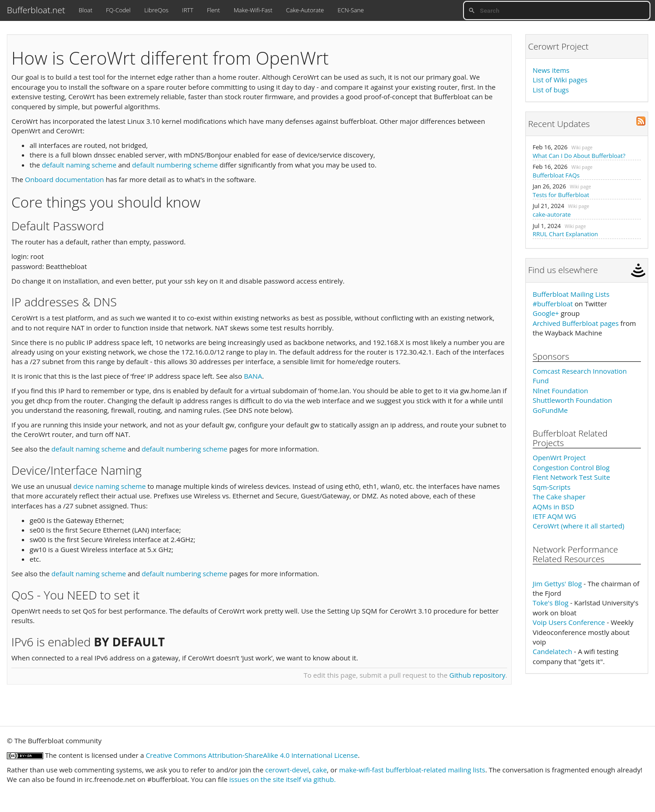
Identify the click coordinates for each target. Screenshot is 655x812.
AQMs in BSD (553, 507)
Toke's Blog (551, 603)
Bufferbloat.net (36, 10)
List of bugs (551, 90)
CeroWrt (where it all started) (579, 526)
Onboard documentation (65, 179)
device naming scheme (109, 486)
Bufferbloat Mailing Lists (571, 294)
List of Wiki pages (560, 80)
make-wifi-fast (361, 770)
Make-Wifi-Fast (253, 10)
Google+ (546, 313)
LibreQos (156, 10)
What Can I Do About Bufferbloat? (579, 156)
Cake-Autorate (305, 10)
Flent (214, 10)
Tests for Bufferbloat (561, 195)
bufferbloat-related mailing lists (436, 770)
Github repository (477, 675)
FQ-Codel (118, 10)
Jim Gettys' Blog (557, 584)
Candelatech (552, 651)
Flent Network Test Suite (571, 477)
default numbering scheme (175, 165)
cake (320, 770)
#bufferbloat (553, 304)
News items (551, 70)
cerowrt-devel (287, 770)
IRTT (188, 10)
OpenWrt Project (559, 457)
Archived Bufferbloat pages (576, 323)
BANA (253, 376)
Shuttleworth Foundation (572, 400)
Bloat (86, 10)
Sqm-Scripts (552, 487)
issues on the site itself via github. (282, 779)
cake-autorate (552, 214)
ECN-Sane (351, 10)
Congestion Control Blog (571, 467)
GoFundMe (550, 410)
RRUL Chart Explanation (565, 234)
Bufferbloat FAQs (556, 175)
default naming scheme (79, 165)
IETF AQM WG (554, 516)
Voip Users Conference (569, 622)
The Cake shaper (559, 497)
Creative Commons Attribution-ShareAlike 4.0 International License (252, 755)
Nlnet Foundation (560, 391)
